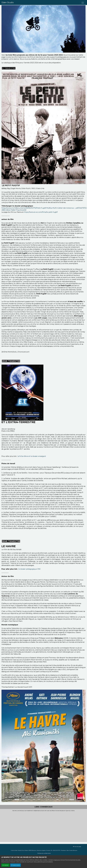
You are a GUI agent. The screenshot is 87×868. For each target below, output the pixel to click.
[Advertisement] (38, 826)
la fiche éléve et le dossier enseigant (32, 456)
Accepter (5, 865)
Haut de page (77, 847)
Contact (48, 850)
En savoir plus (15, 865)
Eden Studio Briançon (72, 850)
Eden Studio (8, 2)
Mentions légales (41, 850)
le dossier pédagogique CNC (29, 569)
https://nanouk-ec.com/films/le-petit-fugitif (41, 212)
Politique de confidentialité (44, 853)
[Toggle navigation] (83, 3)
